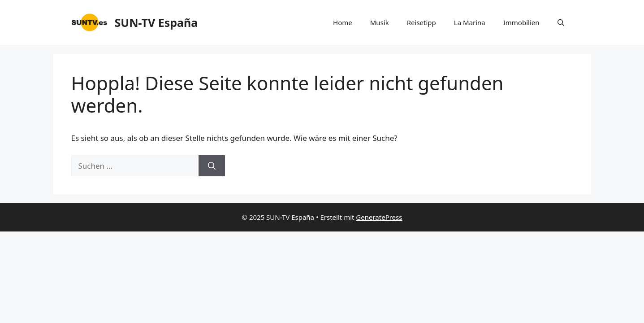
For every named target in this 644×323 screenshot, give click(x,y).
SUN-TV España (156, 22)
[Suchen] (212, 166)
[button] (561, 22)
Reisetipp (421, 22)
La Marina (470, 22)
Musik (380, 22)
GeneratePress (379, 217)
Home (343, 22)
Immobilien (521, 22)
